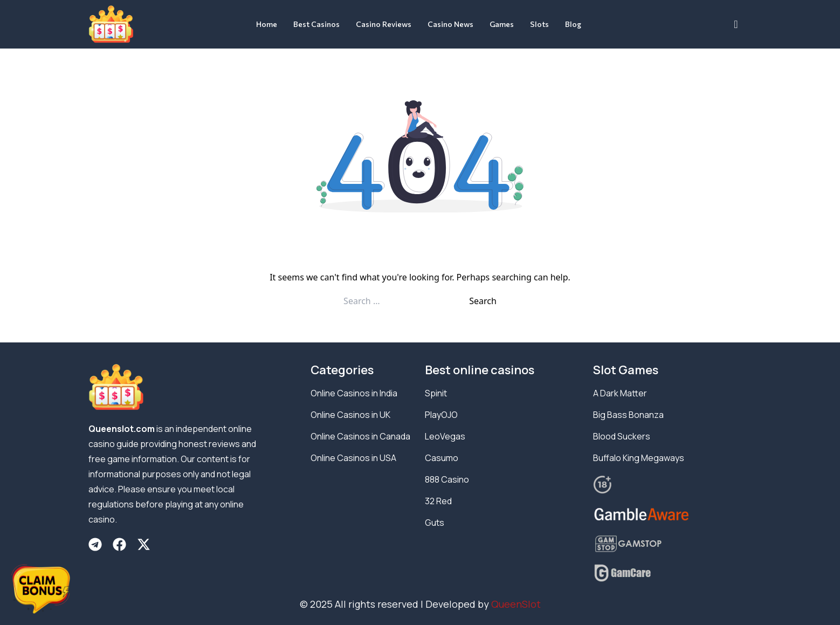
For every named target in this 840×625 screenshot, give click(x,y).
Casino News (450, 24)
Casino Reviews (384, 24)
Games (502, 24)
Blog (573, 24)
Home (267, 24)
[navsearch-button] (736, 24)
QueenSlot (516, 604)
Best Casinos (316, 24)
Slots (539, 24)
